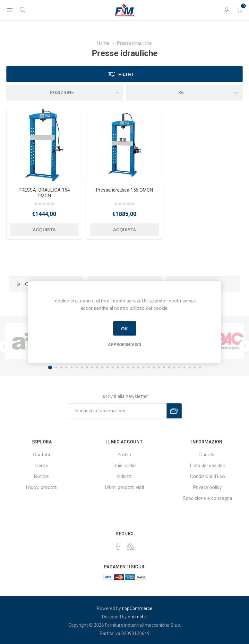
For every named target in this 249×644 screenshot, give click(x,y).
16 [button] (128, 367)
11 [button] (102, 367)
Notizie (41, 476)
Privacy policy (207, 487)
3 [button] (61, 367)
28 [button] (190, 367)
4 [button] (66, 367)
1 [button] (50, 367)
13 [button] (113, 367)
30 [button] (200, 367)
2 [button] (56, 367)
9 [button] (92, 367)
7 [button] (82, 367)
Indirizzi (125, 476)
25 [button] (174, 367)
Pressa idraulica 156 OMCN (125, 190)
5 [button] (72, 367)
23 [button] (164, 367)
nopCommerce (137, 608)
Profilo (124, 455)
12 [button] (107, 367)
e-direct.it (137, 617)
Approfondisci (125, 345)
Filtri (126, 74)
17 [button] (133, 367)
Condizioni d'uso (207, 476)
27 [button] (185, 367)
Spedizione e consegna (207, 498)
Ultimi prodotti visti (125, 487)
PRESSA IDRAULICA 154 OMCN (44, 193)
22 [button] (159, 367)
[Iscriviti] (117, 411)
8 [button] (87, 367)
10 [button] (97, 367)
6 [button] (77, 367)
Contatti (42, 455)
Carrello (207, 455)
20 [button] (149, 367)
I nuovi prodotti (42, 487)
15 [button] (123, 367)
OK (125, 328)
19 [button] (143, 367)
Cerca (42, 466)
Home (103, 43)
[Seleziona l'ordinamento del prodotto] (65, 93)
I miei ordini (124, 466)
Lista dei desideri (208, 466)
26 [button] (179, 367)
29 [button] (195, 367)
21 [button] (154, 367)
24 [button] (169, 367)
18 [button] (138, 367)
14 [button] (118, 367)
